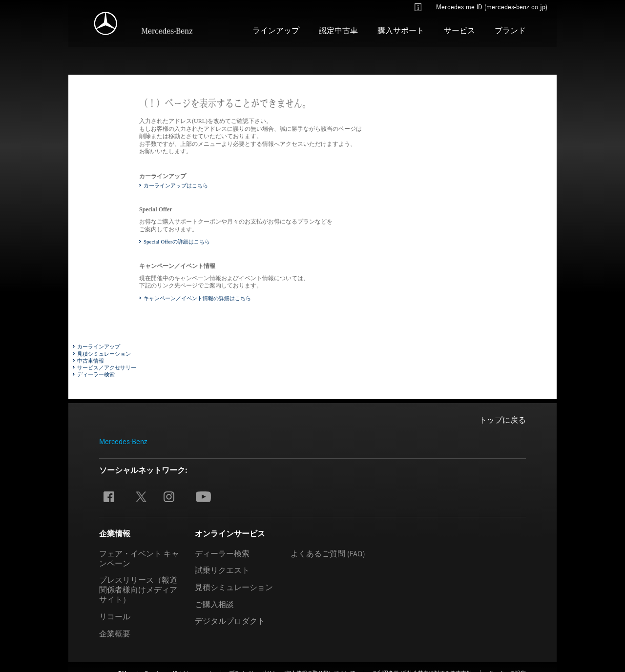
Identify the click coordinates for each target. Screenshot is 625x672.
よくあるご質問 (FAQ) (328, 554)
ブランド (510, 31)
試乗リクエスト (222, 570)
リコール (115, 617)
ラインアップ (276, 31)
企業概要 (115, 633)
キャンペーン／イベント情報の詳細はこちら (197, 298)
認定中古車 (338, 31)
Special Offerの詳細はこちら (177, 242)
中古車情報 (91, 360)
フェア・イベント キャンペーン (139, 558)
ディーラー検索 (96, 374)
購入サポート (401, 31)
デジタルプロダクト (230, 621)
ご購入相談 (214, 604)
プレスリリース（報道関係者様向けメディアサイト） (138, 590)
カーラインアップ (99, 346)
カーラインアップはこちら (176, 185)
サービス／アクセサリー (107, 367)
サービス (459, 31)
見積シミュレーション (104, 353)
